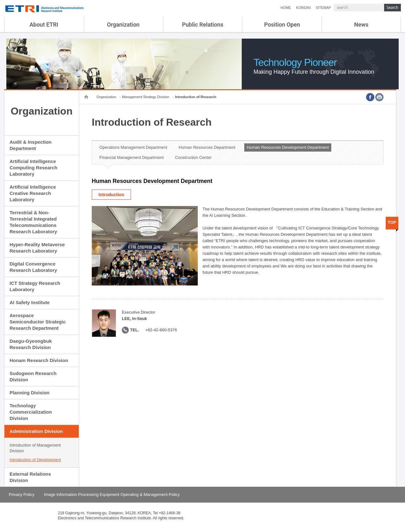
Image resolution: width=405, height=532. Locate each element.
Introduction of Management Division (35, 448)
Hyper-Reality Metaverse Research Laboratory (37, 248)
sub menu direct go (0, 0)
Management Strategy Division (146, 97)
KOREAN (303, 8)
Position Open (282, 25)
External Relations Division (30, 477)
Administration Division (36, 431)
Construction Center (193, 157)
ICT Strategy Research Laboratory (35, 286)
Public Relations (203, 25)
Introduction (111, 195)
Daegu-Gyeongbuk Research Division (31, 344)
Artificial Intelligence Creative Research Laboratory (33, 193)
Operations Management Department (133, 147)
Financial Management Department (131, 157)
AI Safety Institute (30, 302)
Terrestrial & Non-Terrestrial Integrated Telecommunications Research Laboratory (33, 222)
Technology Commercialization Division (31, 412)
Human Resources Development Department (288, 147)
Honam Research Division (39, 360)
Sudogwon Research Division (33, 376)
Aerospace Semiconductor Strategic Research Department (38, 322)
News (361, 25)
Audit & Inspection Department (31, 145)
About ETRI (44, 25)
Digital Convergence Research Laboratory (33, 267)
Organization (123, 25)
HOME (286, 8)
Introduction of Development (35, 460)
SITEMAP (323, 8)
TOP (392, 222)
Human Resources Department (207, 147)
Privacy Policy (22, 494)
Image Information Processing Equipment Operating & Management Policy (112, 494)
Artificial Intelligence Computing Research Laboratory (33, 168)
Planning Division (29, 393)
